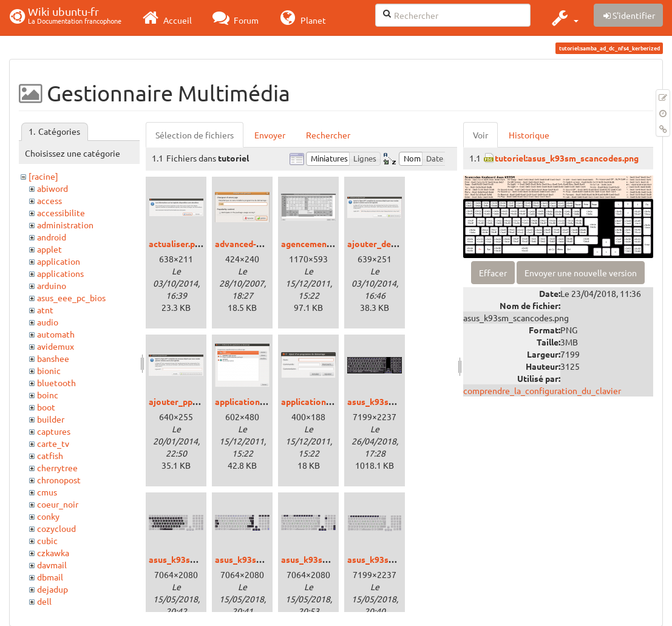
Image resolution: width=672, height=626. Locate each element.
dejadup (53, 589)
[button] (564, 18)
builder (51, 419)
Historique (529, 135)
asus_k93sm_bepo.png (392, 401)
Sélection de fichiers (195, 135)
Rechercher (328, 135)
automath (56, 334)
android (52, 237)
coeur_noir (58, 504)
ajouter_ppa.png (181, 401)
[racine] (43, 176)
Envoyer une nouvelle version (581, 273)
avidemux (56, 346)
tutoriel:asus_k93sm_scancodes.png (567, 158)
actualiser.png (177, 243)
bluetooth (56, 383)
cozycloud (56, 528)
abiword (53, 188)
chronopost (59, 480)
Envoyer (270, 135)
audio (48, 322)
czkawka (53, 553)
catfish (50, 455)
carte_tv (53, 443)
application (59, 261)
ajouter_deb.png (380, 243)
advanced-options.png (259, 243)
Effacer (493, 273)
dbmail (50, 577)
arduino (52, 285)
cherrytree (57, 468)
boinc (48, 395)
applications (60, 273)
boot (46, 407)
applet (49, 249)
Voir (480, 135)
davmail (52, 565)
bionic (49, 370)
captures (54, 431)
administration (65, 225)
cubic (47, 540)
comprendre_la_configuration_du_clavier (542, 390)
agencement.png (314, 243)
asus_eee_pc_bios (71, 298)
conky (48, 516)
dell (44, 601)
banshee (53, 358)
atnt (45, 310)
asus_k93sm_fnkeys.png (329, 559)
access (49, 200)
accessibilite (61, 213)
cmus (47, 492)
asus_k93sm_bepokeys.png (202, 559)
